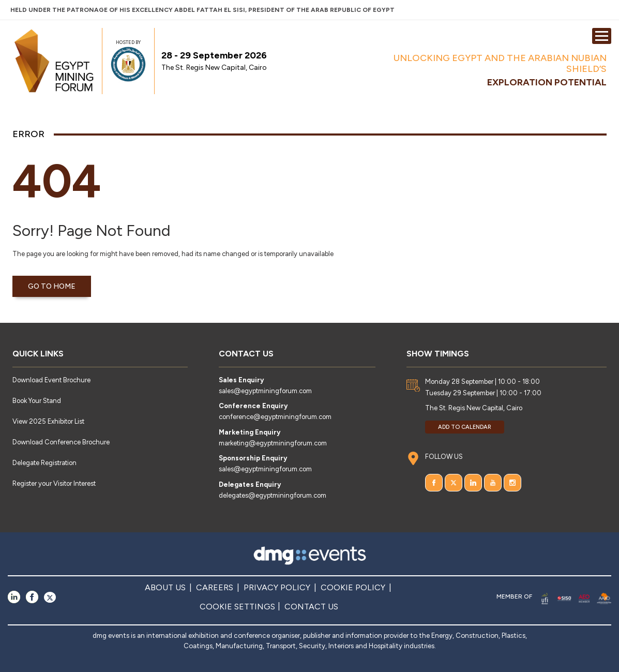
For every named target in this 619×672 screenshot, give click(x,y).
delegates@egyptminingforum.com (273, 495)
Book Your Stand (37, 401)
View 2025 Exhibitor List (48, 421)
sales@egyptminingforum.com (265, 391)
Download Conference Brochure (61, 442)
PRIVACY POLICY (277, 587)
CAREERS (215, 587)
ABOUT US (165, 587)
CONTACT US (311, 607)
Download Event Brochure (51, 380)
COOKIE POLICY (353, 587)
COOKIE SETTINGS (237, 607)
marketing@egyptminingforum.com (273, 443)
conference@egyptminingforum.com (275, 417)
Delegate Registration (44, 463)
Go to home (52, 286)
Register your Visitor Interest (54, 483)
